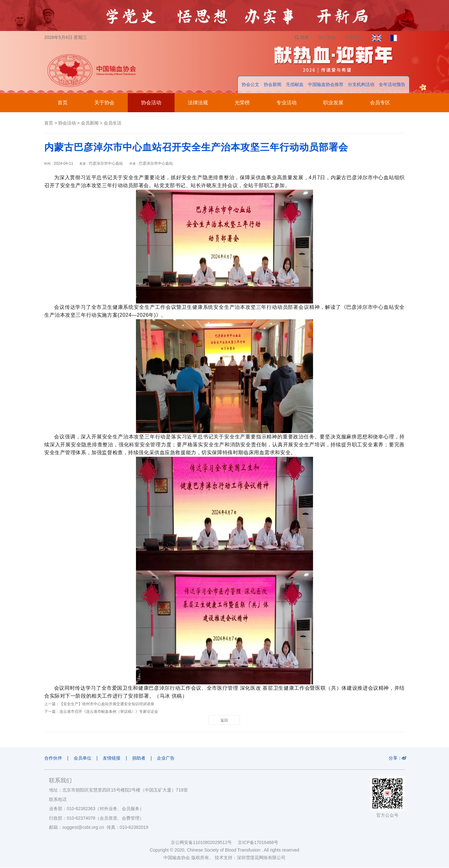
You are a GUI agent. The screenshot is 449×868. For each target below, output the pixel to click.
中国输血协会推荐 (326, 85)
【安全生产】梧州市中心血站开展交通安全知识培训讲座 (107, 704)
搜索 (301, 37)
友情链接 (112, 758)
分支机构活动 (361, 85)
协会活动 (151, 103)
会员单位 (83, 758)
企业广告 (167, 758)
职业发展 (333, 103)
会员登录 (353, 37)
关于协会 (104, 103)
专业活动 (286, 103)
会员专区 (380, 103)
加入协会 (326, 37)
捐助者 (140, 758)
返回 (224, 721)
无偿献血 (295, 85)
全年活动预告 (392, 85)
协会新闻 (273, 85)
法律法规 (198, 103)
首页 (63, 103)
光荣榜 (242, 103)
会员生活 (113, 123)
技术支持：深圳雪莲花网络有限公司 (250, 858)
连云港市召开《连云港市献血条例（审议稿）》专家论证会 (109, 712)
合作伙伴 (53, 758)
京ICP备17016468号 (258, 843)
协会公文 (250, 85)
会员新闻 (90, 123)
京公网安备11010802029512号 (204, 843)
